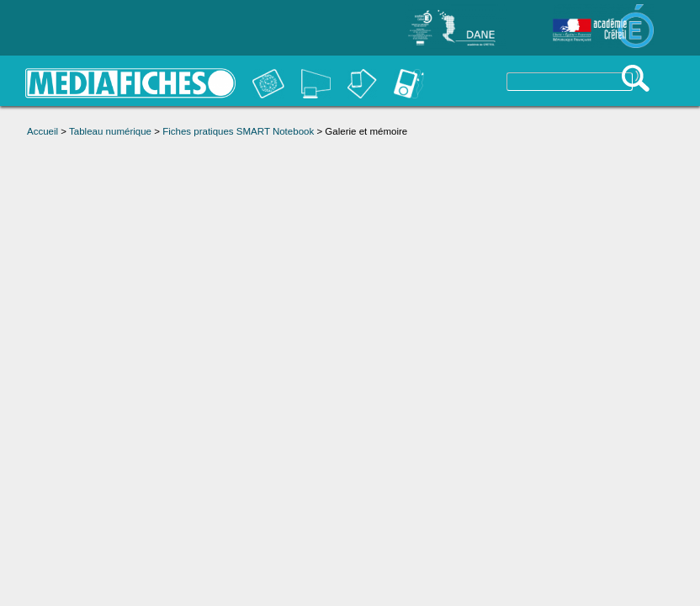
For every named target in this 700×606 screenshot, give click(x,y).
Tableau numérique (110, 131)
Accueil (42, 131)
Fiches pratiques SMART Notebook (238, 131)
